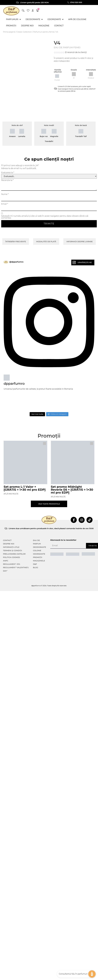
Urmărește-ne (85, 262)
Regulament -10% (12, 564)
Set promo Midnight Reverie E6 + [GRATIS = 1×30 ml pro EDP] (72, 490)
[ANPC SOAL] (73, 554)
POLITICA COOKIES (12, 557)
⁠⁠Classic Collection (24, 32)
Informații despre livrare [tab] (79, 242)
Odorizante (39, 554)
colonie (37, 551)
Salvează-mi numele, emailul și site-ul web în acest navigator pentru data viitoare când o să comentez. (45, 217)
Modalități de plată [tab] (46, 242)
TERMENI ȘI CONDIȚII (13, 551)
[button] (23, 10)
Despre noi (9, 544)
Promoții (38, 557)
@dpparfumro (16, 262)
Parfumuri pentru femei (44, 32)
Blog (36, 568)
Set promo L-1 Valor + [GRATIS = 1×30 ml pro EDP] (25, 488)
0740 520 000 (76, 2)
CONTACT (7, 540)
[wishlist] (28, 10)
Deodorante (40, 547)
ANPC (6, 561)
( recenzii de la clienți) (76, 52)
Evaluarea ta (8, 173)
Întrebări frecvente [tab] (16, 242)
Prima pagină (9, 32)
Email (5, 204)
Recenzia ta (7, 180)
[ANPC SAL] (57, 554)
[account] (33, 10)
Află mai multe (11, 494)
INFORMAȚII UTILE (11, 547)
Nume (5, 194)
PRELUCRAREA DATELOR (14, 554)
